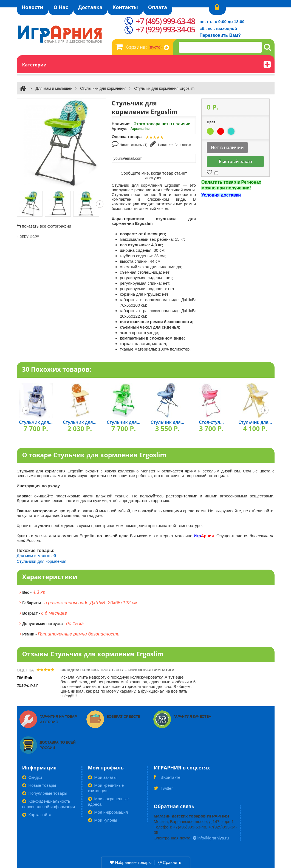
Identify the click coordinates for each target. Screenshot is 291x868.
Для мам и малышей (54, 88)
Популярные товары (45, 793)
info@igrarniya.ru (211, 838)
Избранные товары (131, 862)
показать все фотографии (47, 226)
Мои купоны (103, 820)
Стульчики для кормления (103, 88)
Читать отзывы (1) (130, 144)
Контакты (125, 7)
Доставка (90, 7)
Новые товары (39, 785)
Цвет (211, 122)
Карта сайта (37, 815)
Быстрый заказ (235, 161)
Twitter (163, 790)
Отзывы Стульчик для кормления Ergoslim (93, 654)
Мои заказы (102, 777)
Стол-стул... (211, 422)
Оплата (158, 7)
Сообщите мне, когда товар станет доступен (154, 175)
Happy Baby (28, 236)
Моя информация (108, 812)
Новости (33, 7)
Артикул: (120, 129)
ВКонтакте (167, 779)
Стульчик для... (36, 422)
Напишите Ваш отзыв (171, 144)
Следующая (100, 204)
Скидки (32, 777)
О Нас (61, 7)
